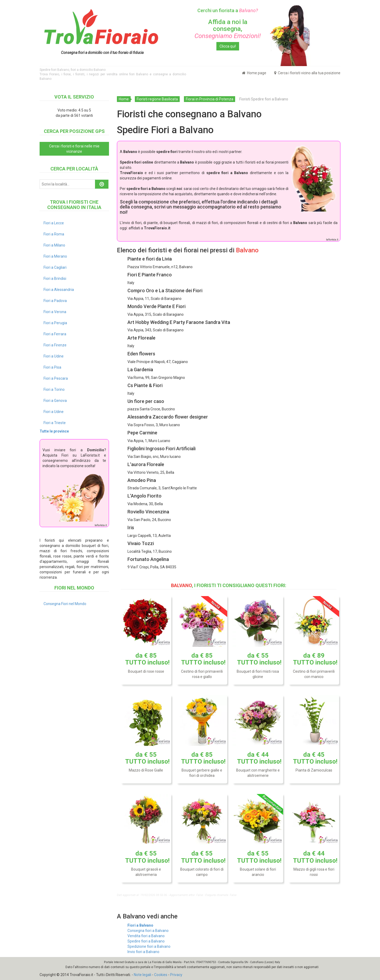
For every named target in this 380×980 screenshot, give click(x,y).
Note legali (142, 975)
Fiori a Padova (55, 301)
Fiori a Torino (54, 389)
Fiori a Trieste (55, 423)
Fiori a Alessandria (59, 290)
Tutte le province (54, 431)
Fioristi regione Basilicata (157, 99)
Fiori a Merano (55, 256)
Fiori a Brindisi (55, 278)
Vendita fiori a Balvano (146, 936)
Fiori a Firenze (55, 345)
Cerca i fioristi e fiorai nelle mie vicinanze (74, 149)
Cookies (161, 975)
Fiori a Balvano (140, 925)
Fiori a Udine (54, 356)
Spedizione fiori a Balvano (149, 946)
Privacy (176, 975)
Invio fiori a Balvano (143, 952)
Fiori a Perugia (55, 323)
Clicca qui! (228, 46)
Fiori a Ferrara (55, 334)
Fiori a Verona (55, 312)
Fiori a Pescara (56, 378)
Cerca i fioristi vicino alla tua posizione (307, 73)
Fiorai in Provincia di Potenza (210, 99)
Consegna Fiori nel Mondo (65, 604)
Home (124, 99)
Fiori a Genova (55, 401)
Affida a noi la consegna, (228, 29)
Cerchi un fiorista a (228, 10)
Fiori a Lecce (54, 223)
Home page (254, 73)
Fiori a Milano (54, 245)
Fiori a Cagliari (55, 267)
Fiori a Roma (54, 234)
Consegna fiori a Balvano (148, 931)
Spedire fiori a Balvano (146, 941)
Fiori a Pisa (52, 367)
